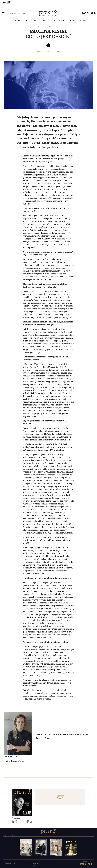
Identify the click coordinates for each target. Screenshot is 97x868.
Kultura (21, 21)
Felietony (82, 21)
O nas (23, 13)
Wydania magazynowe (14, 13)
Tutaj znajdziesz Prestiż (35, 864)
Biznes (14, 21)
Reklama (28, 862)
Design (58, 51)
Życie (55, 21)
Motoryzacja (32, 21)
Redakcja (20, 862)
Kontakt (42, 862)
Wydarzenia (64, 21)
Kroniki (73, 21)
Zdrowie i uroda (45, 21)
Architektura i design (48, 26)
